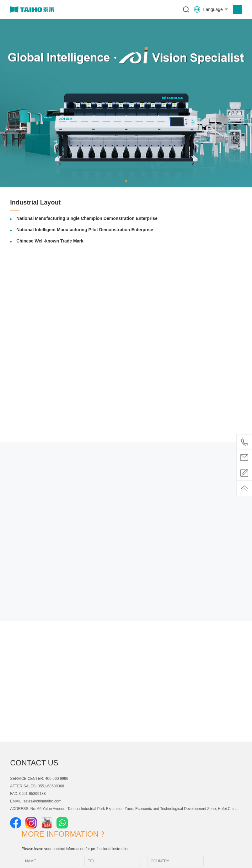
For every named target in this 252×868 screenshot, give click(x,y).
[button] (126, 181)
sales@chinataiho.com (43, 801)
